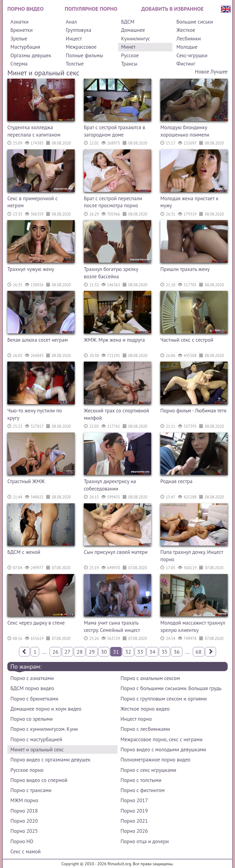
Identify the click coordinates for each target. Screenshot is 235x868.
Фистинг (186, 64)
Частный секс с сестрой (187, 340)
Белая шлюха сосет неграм (38, 340)
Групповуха (78, 30)
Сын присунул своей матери (116, 552)
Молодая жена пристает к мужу (189, 202)
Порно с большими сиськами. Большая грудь (171, 688)
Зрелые (19, 39)
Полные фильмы (84, 55)
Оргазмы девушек (31, 55)
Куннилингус (136, 39)
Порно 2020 (24, 821)
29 (92, 652)
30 (104, 652)
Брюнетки (22, 30)
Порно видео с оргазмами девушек (50, 760)
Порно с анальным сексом (150, 678)
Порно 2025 (24, 831)
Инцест (74, 39)
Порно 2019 (134, 811)
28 (80, 652)
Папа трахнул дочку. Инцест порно (192, 556)
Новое (202, 72)
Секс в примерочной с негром (33, 202)
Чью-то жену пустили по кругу (35, 414)
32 (128, 652)
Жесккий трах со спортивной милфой (116, 414)
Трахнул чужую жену (31, 269)
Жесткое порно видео (145, 709)
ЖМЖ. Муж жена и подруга (114, 340)
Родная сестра (176, 481)
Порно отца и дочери (145, 841)
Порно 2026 (134, 831)
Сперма (19, 64)
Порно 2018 (24, 811)
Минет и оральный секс (37, 750)
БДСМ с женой (24, 552)
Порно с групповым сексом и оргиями (164, 699)
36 (177, 652)
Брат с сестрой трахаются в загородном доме (114, 131)
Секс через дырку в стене (36, 623)
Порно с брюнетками (34, 699)
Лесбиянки (189, 39)
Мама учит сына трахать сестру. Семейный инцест (112, 626)
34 (152, 652)
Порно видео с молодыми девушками (163, 750)
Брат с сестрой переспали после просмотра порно (113, 202)
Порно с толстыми (141, 780)
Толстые (75, 64)
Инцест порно (136, 719)
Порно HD (22, 841)
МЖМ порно (24, 800)
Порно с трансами (31, 790)
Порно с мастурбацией (36, 739)
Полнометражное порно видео (155, 760)
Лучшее (219, 72)
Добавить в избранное (173, 9)
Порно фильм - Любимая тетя (193, 411)
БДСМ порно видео (32, 688)
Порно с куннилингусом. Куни (44, 729)
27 (68, 652)
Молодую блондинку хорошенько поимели (185, 131)
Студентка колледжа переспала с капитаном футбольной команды (34, 132)
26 (55, 652)
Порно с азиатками (32, 678)
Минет (128, 47)
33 (140, 652)
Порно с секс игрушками (148, 770)
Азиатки (19, 22)
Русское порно (27, 770)
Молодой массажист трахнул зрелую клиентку (193, 626)
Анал (71, 22)
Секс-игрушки (192, 55)
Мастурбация (25, 47)
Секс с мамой (26, 851)
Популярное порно (91, 9)
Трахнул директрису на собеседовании (110, 485)
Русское (130, 55)
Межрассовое (81, 47)
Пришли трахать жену (185, 269)
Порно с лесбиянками (145, 729)
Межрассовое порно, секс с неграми (162, 739)
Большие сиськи (195, 22)
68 (199, 652)
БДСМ (128, 22)
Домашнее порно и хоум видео (46, 709)
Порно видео (25, 9)
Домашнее (133, 30)
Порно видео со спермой (39, 780)
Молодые (187, 47)
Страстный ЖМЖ (26, 481)
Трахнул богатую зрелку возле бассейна (111, 273)
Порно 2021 (134, 821)
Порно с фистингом (143, 790)
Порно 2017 (134, 800)
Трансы (129, 64)
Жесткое (186, 30)
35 (165, 652)
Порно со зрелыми (32, 719)
